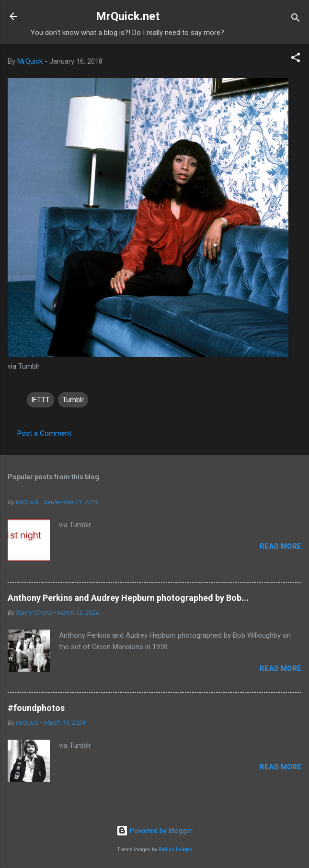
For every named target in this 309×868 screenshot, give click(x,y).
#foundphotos (36, 708)
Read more (280, 546)
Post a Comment (44, 433)
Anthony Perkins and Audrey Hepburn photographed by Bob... (128, 598)
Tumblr (73, 400)
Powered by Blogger (154, 831)
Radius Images (176, 850)
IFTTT (40, 400)
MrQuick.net (128, 16)
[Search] (296, 19)
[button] (296, 59)
